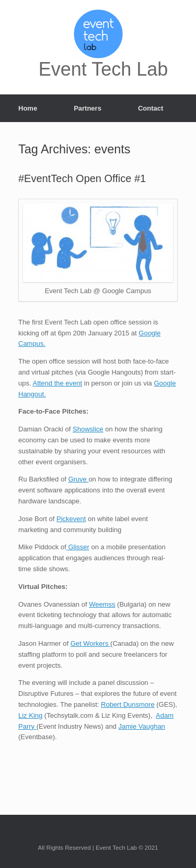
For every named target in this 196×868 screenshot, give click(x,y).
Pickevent (71, 519)
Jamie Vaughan (141, 726)
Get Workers (90, 643)
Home (28, 108)
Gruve (78, 479)
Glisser (78, 547)
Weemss (102, 604)
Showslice (88, 429)
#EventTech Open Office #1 (82, 178)
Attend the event (57, 383)
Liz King (30, 715)
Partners (88, 108)
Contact (151, 108)
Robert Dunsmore (128, 704)
